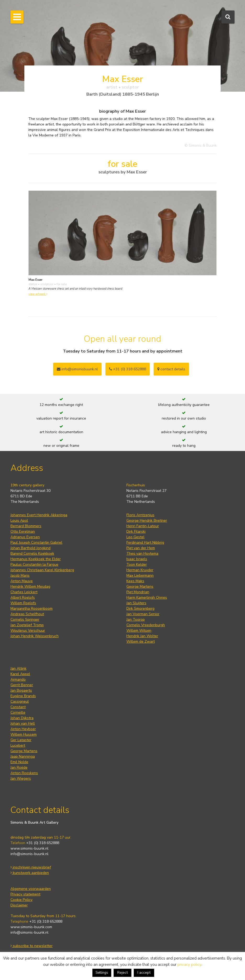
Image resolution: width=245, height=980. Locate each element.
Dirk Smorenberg (140, 609)
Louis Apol (19, 521)
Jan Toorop (136, 620)
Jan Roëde (19, 767)
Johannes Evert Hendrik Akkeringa (39, 515)
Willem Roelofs (23, 603)
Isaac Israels (137, 559)
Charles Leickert (24, 592)
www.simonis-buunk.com (31, 927)
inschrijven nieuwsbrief (31, 867)
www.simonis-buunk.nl (29, 848)
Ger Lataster (21, 740)
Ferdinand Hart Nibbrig (145, 543)
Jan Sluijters (136, 603)
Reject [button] (122, 973)
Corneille (18, 712)
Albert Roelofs (23, 598)
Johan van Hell (23, 723)
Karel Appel (20, 674)
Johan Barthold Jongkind (30, 548)
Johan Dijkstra (22, 718)
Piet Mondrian (138, 592)
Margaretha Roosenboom (32, 609)
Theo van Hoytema (142, 554)
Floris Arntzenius (140, 515)
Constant (18, 707)
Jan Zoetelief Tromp (27, 625)
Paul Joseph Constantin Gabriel (36, 543)
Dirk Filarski (136, 532)
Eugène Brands (23, 696)
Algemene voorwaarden (31, 889)
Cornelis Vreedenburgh (146, 625)
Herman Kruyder (140, 570)
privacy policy (189, 965)
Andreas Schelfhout (27, 614)
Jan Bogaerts (21, 690)
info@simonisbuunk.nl (77, 369)
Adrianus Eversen (25, 537)
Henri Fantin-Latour (143, 526)
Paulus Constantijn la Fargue (34, 565)
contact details (171, 369)
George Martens (140, 587)
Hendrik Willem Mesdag (30, 587)
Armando (18, 679)
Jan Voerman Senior (143, 614)
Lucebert (18, 745)
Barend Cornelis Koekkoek (32, 554)
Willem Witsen (139, 631)
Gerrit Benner (22, 685)
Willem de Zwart (141, 642)
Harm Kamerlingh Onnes (147, 598)
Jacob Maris (20, 576)
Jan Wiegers (21, 778)
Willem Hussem (24, 734)
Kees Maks (135, 581)
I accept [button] (144, 973)
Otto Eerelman (23, 532)
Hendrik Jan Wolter (142, 636)
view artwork (38, 294)
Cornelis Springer (25, 620)
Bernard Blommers (26, 526)
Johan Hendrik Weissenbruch (35, 636)
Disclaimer (19, 905)
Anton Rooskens (24, 773)
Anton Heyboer (23, 729)
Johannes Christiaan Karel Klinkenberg (42, 570)
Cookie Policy (21, 900)
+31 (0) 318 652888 (128, 369)
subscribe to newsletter (32, 946)
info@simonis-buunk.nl (29, 854)
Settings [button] (102, 973)
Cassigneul (20, 701)
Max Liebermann (140, 576)
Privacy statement (25, 894)
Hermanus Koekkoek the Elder (36, 559)
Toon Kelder (137, 565)
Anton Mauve (22, 581)
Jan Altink (18, 668)
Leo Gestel (135, 537)
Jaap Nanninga (23, 756)
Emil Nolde (19, 762)
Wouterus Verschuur (28, 631)
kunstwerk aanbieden (30, 873)
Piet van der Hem (141, 548)
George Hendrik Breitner (147, 521)
